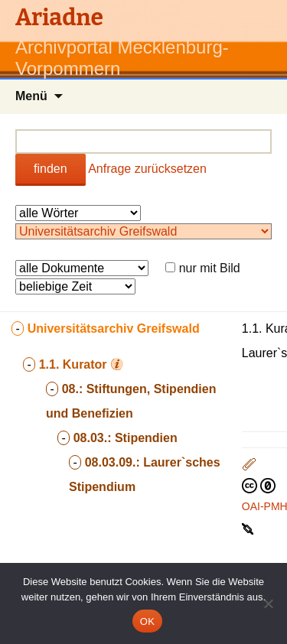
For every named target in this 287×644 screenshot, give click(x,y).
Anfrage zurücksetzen (147, 169)
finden (51, 169)
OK (147, 621)
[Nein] (268, 603)
